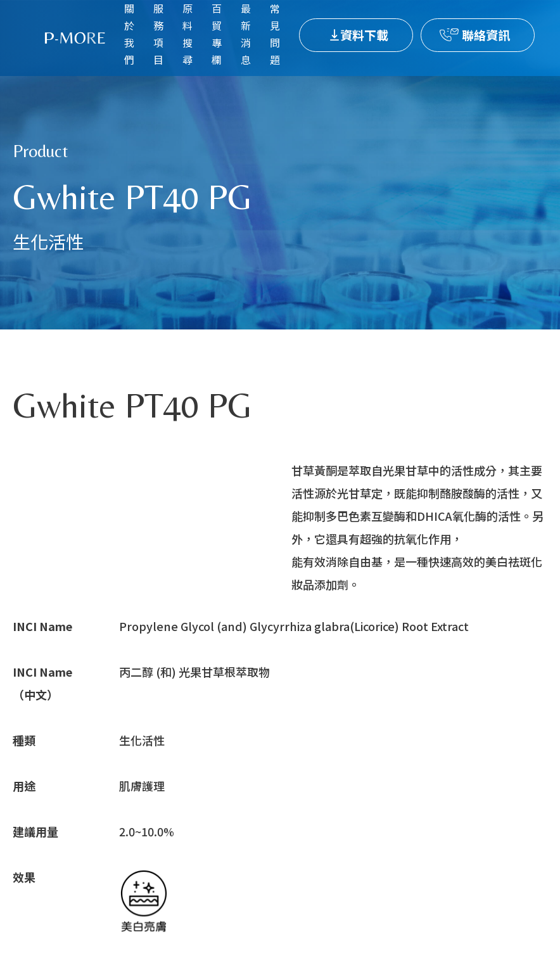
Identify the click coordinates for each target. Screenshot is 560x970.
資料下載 (364, 35)
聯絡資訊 (486, 35)
